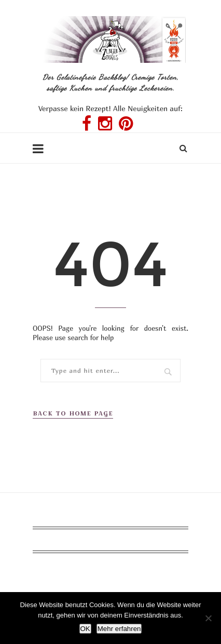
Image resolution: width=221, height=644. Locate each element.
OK (85, 629)
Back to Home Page (73, 413)
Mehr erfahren (119, 629)
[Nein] (208, 618)
